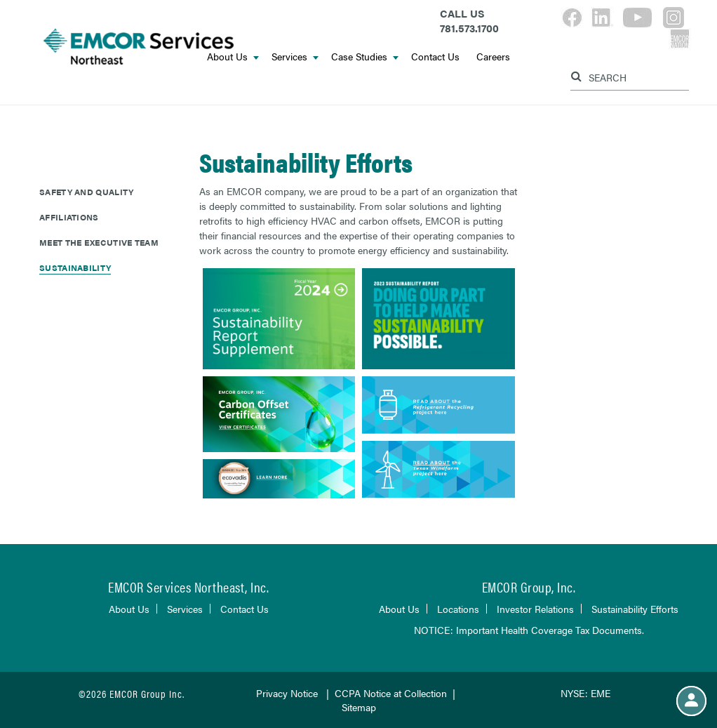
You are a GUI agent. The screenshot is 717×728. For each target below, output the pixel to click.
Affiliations (69, 217)
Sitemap (359, 707)
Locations (458, 609)
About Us (129, 609)
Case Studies (365, 56)
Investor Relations (535, 609)
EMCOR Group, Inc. (529, 587)
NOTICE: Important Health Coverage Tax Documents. (529, 630)
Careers (493, 56)
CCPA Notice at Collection (391, 693)
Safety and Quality (86, 192)
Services (295, 56)
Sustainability (75, 267)
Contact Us (435, 56)
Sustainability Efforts (635, 609)
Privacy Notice (287, 693)
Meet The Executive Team (99, 242)
